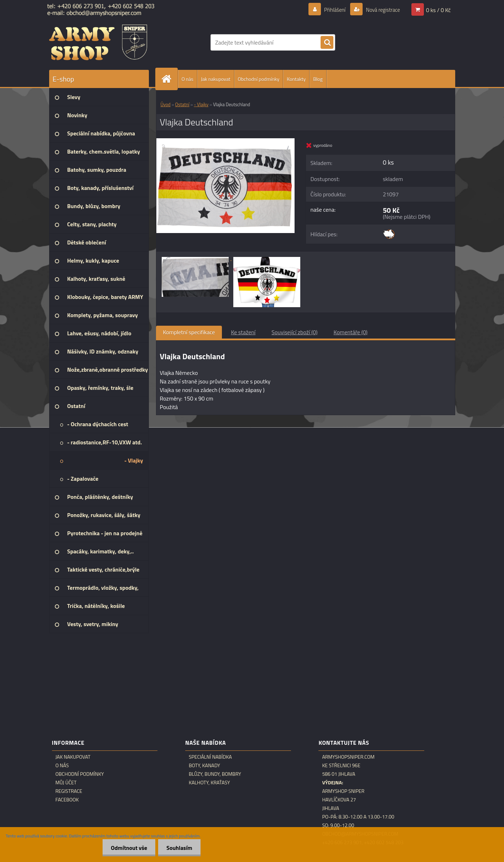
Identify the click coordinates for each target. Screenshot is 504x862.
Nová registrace (381, 10)
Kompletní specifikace (189, 332)
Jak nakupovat (216, 79)
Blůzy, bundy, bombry (215, 774)
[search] (327, 43)
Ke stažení (243, 332)
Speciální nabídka (210, 757)
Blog (318, 79)
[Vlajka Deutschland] (226, 141)
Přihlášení (331, 10)
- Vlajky (201, 104)
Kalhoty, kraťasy (209, 783)
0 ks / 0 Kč (438, 10)
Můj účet (66, 783)
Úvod (166, 104)
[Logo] (98, 42)
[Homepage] (170, 79)
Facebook (67, 800)
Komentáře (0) (351, 332)
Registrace (69, 791)
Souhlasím (179, 848)
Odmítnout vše (127, 848)
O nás (188, 79)
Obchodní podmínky (259, 79)
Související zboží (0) (294, 332)
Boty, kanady (204, 765)
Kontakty (296, 79)
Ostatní (182, 104)
